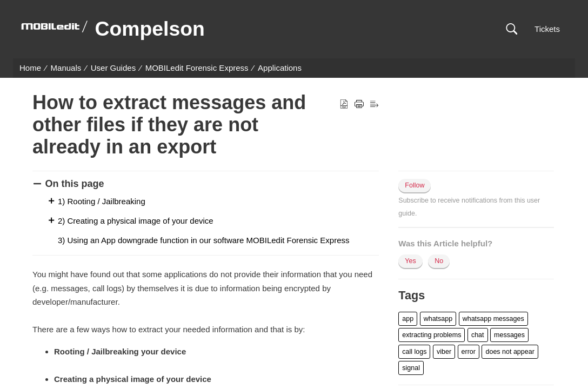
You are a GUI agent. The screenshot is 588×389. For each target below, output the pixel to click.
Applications (280, 68)
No (439, 261)
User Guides (113, 68)
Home (30, 68)
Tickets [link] (547, 29)
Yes (410, 261)
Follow (415, 185)
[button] (512, 29)
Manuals (66, 68)
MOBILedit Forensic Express (197, 68)
